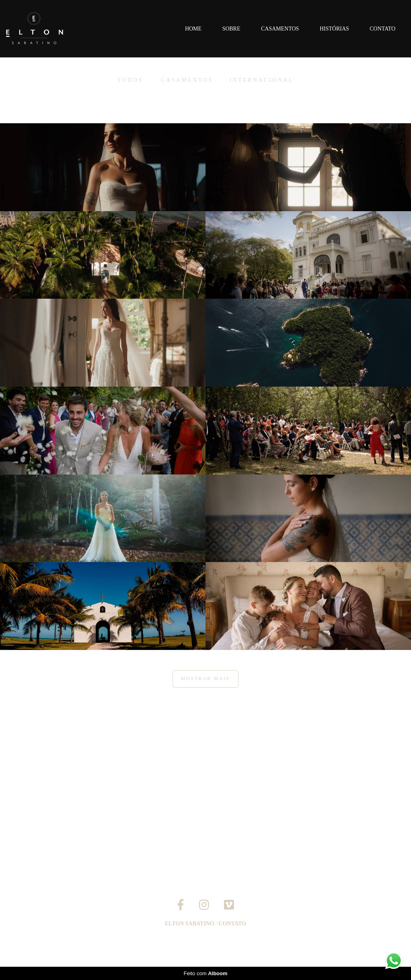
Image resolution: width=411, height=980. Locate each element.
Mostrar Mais (205, 679)
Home (193, 29)
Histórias (334, 29)
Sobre (231, 29)
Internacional (262, 80)
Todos (130, 80)
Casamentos (280, 29)
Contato (383, 29)
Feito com (205, 973)
